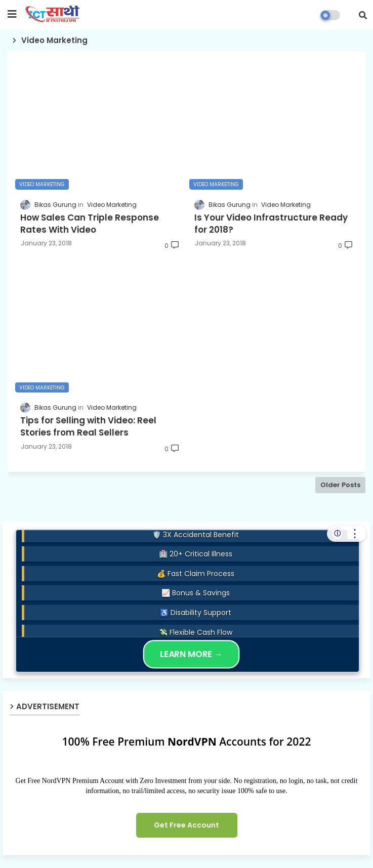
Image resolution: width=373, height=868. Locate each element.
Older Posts (340, 485)
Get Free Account (186, 825)
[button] (363, 15)
